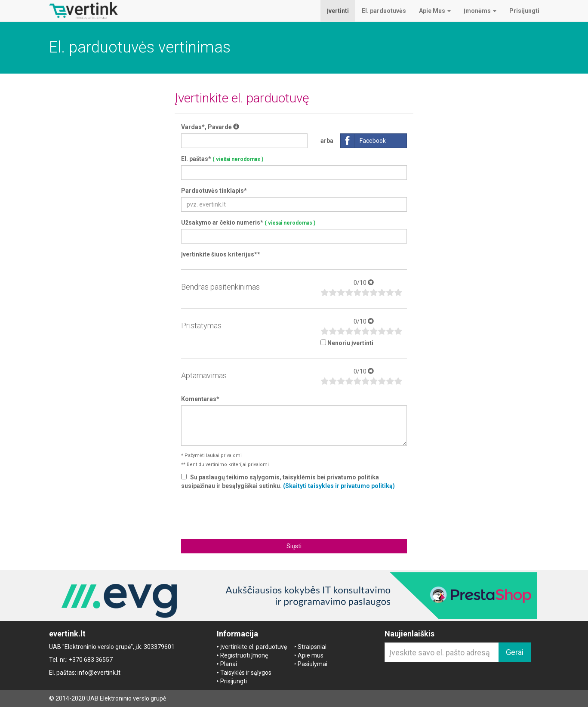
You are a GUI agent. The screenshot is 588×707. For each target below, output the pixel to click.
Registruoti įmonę (244, 655)
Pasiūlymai (312, 664)
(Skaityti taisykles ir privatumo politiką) (339, 486)
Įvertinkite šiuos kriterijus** (221, 254)
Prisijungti (234, 681)
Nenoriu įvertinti (350, 343)
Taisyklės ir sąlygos (246, 673)
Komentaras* (200, 399)
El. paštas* (222, 159)
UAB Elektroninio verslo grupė (126, 698)
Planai (229, 664)
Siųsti (294, 546)
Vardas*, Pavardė (210, 127)
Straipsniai (312, 647)
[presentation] (294, 513)
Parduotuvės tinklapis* (214, 191)
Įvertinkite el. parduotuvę (254, 647)
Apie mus (311, 655)
